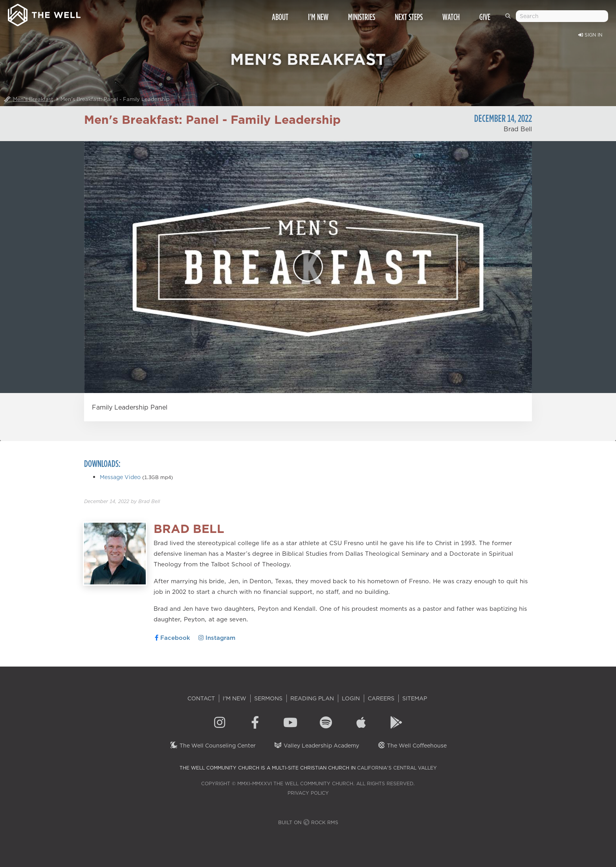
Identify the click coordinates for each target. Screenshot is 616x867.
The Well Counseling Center (213, 746)
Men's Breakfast (33, 99)
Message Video (120, 477)
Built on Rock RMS (308, 822)
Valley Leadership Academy (316, 746)
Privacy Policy (308, 793)
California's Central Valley (397, 768)
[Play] (308, 267)
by (122, 501)
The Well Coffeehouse (412, 746)
